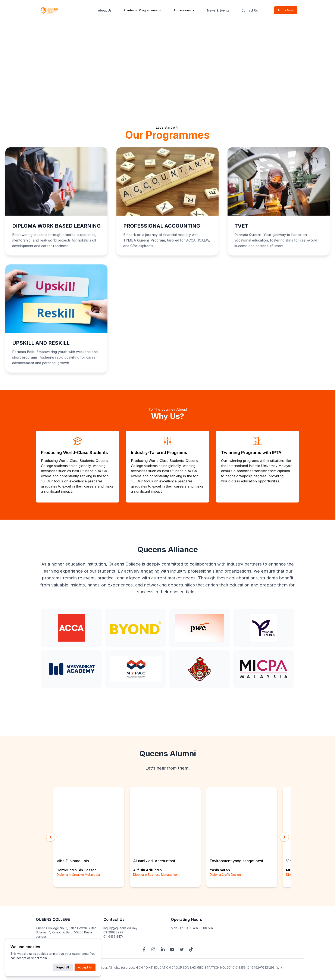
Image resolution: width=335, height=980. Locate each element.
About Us (105, 10)
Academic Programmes (143, 10)
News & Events (218, 10)
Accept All (85, 967)
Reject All (63, 967)
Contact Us (250, 10)
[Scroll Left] (51, 838)
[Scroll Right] (284, 838)
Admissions (184, 10)
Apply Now (286, 10)
